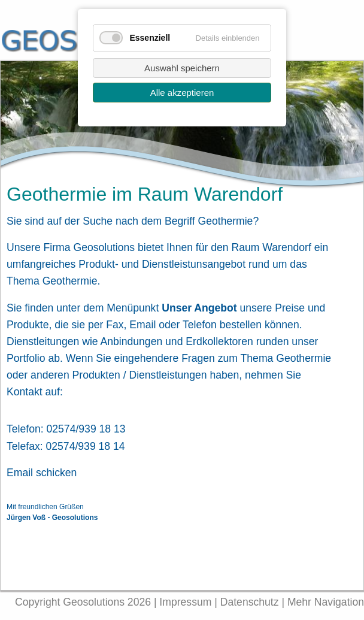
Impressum (185, 602)
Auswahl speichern (182, 68)
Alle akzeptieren (182, 93)
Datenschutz (251, 602)
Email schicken (42, 473)
